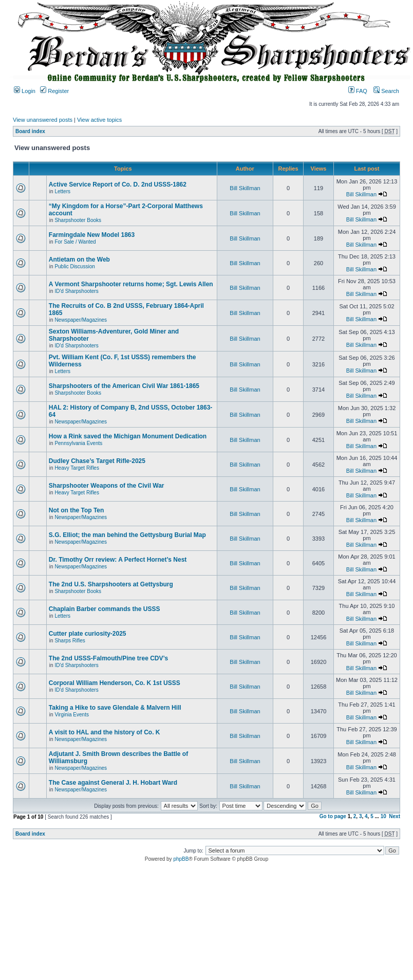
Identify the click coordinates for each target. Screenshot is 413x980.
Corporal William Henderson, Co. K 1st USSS (115, 683)
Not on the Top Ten (77, 510)
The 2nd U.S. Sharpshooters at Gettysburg (111, 584)
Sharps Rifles (70, 641)
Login (25, 91)
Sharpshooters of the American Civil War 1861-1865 (124, 386)
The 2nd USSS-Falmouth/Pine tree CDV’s (108, 658)
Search (386, 91)
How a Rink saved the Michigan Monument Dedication (128, 436)
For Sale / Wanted (75, 242)
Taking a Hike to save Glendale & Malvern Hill (115, 708)
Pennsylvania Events (78, 443)
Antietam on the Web (79, 260)
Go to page (333, 816)
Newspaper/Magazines (81, 320)
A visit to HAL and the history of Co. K (105, 732)
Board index (30, 131)
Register (54, 91)
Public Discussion (74, 266)
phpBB (181, 859)
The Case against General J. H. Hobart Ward (113, 783)
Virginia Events (72, 715)
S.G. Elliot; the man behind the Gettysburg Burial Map (127, 535)
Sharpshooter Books (78, 220)
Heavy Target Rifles (77, 468)
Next (395, 816)
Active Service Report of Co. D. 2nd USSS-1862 (118, 184)
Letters (62, 191)
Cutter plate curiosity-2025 (88, 634)
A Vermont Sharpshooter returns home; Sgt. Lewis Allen (131, 284)
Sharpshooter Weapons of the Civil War (107, 486)
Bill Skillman (245, 188)
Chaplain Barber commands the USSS (105, 609)
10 (383, 816)
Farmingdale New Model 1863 (92, 235)
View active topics (99, 120)
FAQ (358, 91)
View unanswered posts (43, 120)
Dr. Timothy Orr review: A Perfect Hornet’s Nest (118, 560)
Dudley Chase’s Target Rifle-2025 (97, 461)
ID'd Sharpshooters (76, 291)
